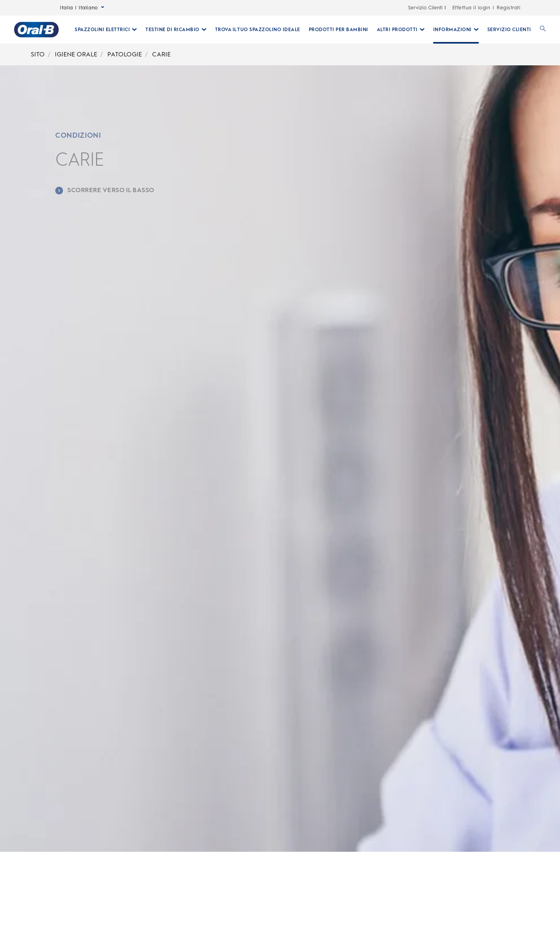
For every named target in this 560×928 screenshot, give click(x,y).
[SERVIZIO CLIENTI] (509, 30)
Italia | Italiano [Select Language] (82, 8)
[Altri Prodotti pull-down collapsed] (401, 30)
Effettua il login (471, 8)
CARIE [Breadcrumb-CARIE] (161, 54)
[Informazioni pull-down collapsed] (456, 30)
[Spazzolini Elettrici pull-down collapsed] (106, 30)
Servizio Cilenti (425, 8)
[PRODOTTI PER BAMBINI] (339, 30)
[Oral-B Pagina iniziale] (36, 30)
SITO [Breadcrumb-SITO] (38, 54)
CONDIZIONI (78, 135)
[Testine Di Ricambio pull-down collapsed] (176, 30)
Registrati (508, 8)
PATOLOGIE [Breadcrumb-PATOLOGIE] (125, 54)
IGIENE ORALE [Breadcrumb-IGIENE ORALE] (76, 54)
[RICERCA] (543, 30)
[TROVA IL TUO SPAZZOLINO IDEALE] (258, 30)
